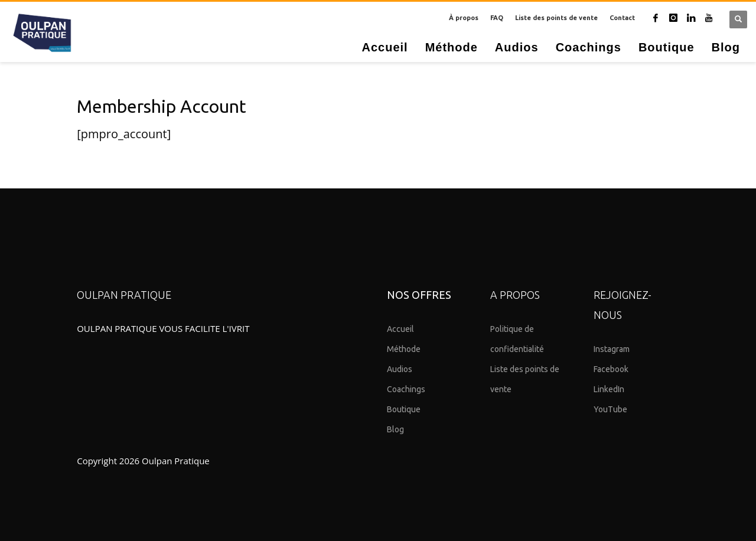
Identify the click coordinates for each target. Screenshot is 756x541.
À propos (464, 18)
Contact (622, 18)
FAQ (497, 18)
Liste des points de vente (556, 18)
